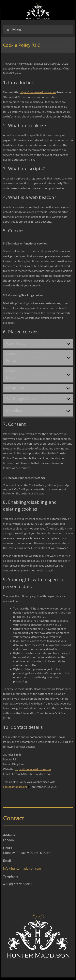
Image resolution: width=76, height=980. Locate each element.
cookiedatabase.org (15, 787)
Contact (14, 818)
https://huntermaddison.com (38, 92)
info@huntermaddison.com (22, 868)
